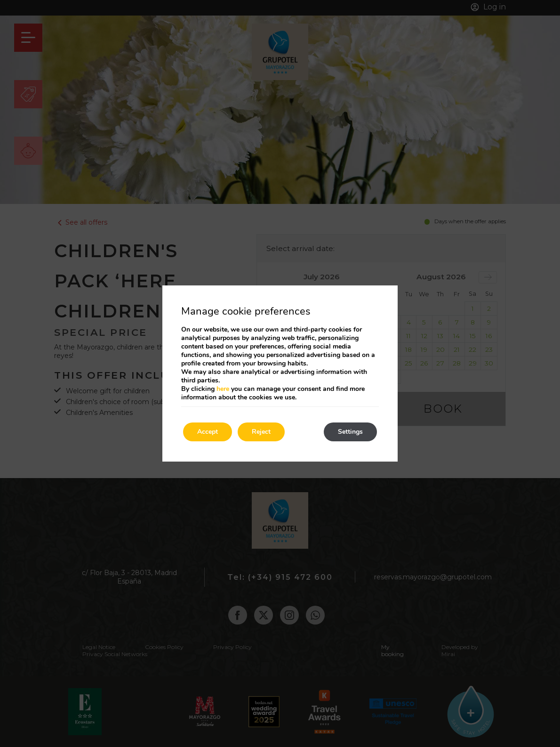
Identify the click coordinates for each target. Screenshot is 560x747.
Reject (261, 432)
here (223, 389)
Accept (208, 432)
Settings (350, 432)
